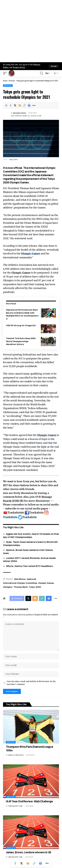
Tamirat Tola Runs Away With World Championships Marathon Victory (21, 341)
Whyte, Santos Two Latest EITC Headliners (29, 566)
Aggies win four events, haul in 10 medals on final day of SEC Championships (31, 535)
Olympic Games (30, 254)
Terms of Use (19, 68)
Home (5, 81)
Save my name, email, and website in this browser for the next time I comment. (31, 683)
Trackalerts (34, 513)
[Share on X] (15, 105)
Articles (12, 81)
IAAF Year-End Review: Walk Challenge (29, 801)
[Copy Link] (24, 105)
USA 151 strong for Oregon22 (21, 325)
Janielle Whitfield (16, 755)
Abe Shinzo (20, 579)
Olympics (8, 587)
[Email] (20, 105)
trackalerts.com (15, 806)
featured (31, 579)
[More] (34, 105)
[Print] (29, 105)
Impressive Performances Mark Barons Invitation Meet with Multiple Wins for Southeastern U (22, 314)
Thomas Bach (21, 587)
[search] (42, 73)
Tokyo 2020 (35, 587)
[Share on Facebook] (10, 105)
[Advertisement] (31, 31)
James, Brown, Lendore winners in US (29, 852)
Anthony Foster (19, 113)
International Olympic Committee (20, 583)
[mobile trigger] (6, 73)
